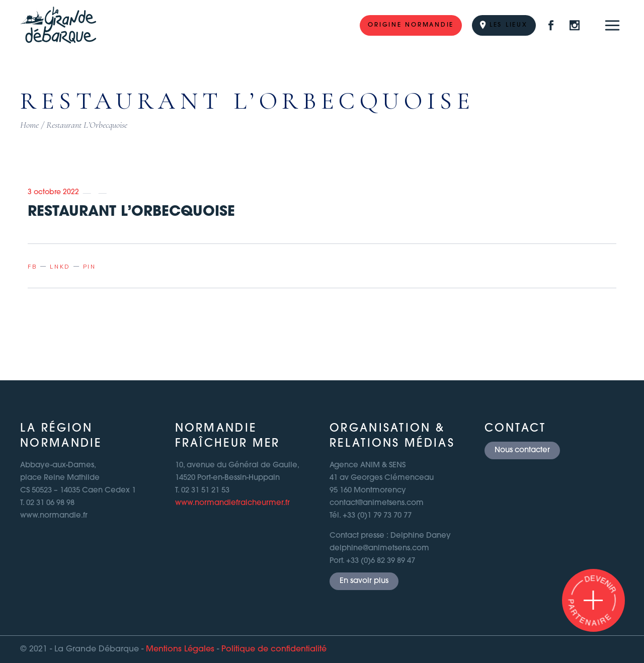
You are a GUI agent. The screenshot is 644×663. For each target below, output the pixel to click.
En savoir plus (364, 581)
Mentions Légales (180, 649)
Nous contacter (522, 450)
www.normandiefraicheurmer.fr (232, 503)
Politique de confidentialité (274, 649)
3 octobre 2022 (53, 192)
